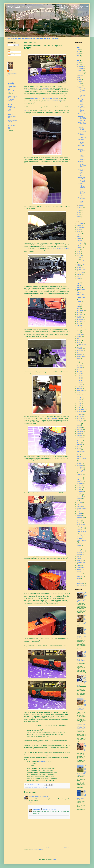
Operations (80, 474)
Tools (78, 549)
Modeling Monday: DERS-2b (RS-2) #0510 (82, 129)
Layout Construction (80, 414)
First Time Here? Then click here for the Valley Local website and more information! (33, 38)
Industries (79, 364)
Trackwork (79, 555)
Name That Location (81, 146)
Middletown (80, 435)
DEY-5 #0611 (80, 320)
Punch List (79, 499)
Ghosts (79, 340)
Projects (79, 493)
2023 (79, 52)
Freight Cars (80, 335)
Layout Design (80, 416)
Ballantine (79, 240)
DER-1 (78, 282)
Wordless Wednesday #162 (82, 151)
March (80, 86)
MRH (78, 447)
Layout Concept (81, 411)
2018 (79, 62)
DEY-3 (78, 309)
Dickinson (79, 325)
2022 (79, 54)
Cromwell (79, 274)
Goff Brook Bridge (81, 344)
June (80, 79)
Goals (78, 342)
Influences (79, 366)
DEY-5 (78, 312)
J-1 (78, 370)
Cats (78, 259)
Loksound (27, 90)
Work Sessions (81, 585)
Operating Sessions (82, 471)
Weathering (80, 569)
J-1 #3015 (79, 377)
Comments (12, 55)
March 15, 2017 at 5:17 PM (49, 809)
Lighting (79, 426)
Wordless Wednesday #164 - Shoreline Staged (82, 109)
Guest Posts (80, 351)
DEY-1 (78, 307)
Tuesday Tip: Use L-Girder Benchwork (82, 124)
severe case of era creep (42, 88)
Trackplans (79, 553)
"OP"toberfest (80, 224)
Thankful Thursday (81, 541)
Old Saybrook (80, 467)
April (80, 84)
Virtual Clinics (80, 567)
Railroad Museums (81, 508)
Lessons (79, 424)
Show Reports (80, 535)
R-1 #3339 (79, 502)
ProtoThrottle (80, 497)
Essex (78, 331)
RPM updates (11, 129)
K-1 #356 (79, 398)
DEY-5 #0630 (80, 321)
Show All (17, 132)
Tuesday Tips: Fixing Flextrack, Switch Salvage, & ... (82, 157)
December (81, 66)
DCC (78, 276)
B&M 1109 (79, 233)
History (79, 358)
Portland (79, 489)
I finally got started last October (55, 100)
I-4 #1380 (79, 360)
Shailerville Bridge (81, 532)
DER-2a (79, 284)
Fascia (78, 333)
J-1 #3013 (79, 375)
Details (79, 305)
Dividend (79, 327)
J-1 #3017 (79, 381)
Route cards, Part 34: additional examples (12, 99)
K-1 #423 (79, 404)
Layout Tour (80, 418)
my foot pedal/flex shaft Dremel (61, 248)
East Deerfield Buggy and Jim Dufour (11, 109)
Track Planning (81, 551)
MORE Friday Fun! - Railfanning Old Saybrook (82, 90)
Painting (79, 476)
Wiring (78, 578)
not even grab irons (51, 418)
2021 (79, 56)
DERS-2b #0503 (81, 295)
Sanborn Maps (80, 528)
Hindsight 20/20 (81, 356)
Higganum (79, 354)
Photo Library (80, 482)
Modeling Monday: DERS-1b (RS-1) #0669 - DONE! (82, 164)
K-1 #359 (79, 400)
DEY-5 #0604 (80, 314)
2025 (79, 47)
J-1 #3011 (79, 373)
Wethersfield (80, 573)
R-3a (78, 504)
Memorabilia (80, 431)
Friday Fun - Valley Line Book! (82, 95)
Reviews (79, 521)
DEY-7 (78, 323)
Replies (32, 806)
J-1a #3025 (80, 388)
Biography (79, 248)
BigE (78, 246)
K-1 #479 (79, 407)
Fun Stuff (79, 337)
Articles (79, 231)
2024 (79, 49)
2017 (79, 65)
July (80, 77)
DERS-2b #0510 (81, 298)
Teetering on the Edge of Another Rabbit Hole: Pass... (82, 102)
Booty (78, 253)
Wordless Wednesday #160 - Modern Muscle (82, 200)
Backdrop (79, 238)
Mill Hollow (79, 437)
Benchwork (80, 242)
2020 (79, 58)
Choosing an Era (81, 261)
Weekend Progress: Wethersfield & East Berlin (82, 135)
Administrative (80, 227)
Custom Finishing (43, 761)
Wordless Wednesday (80, 583)
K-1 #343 (79, 396)
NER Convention (81, 452)
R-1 (78, 501)
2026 (79, 45)
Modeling (45, 787)
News (78, 455)
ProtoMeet (79, 495)
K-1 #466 (79, 406)
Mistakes (79, 439)
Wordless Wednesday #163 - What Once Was (82, 118)
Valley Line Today (81, 562)
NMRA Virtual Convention (80, 463)
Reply (30, 803)
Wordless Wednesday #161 (82, 174)
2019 (79, 60)
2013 (79, 217)
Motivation (79, 445)
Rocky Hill (79, 523)
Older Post (67, 847)
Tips (78, 547)
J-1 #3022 (79, 385)
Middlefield (79, 433)
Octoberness (80, 465)
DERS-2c (79, 301)
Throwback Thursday (80, 544)
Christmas (79, 267)
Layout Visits (80, 422)
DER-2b (79, 286)
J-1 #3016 (79, 379)
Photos (79, 485)
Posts (11, 52)
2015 (79, 212)
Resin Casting (80, 517)
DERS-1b (79, 288)
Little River (79, 428)
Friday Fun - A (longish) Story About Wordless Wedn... (82, 193)
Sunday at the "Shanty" (82, 170)
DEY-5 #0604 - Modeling (80, 317)
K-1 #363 (79, 402)
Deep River (80, 280)
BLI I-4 (78, 250)
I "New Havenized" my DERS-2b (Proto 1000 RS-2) (44, 98)
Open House (80, 469)
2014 (79, 215)
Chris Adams (37, 809)
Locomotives (39, 787)
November (81, 69)
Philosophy (80, 480)
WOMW (79, 580)
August (80, 75)
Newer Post (28, 847)
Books (78, 251)
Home (47, 847)
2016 (79, 210)
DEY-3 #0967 (80, 311)
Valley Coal (80, 560)
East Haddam (80, 329)
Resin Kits (79, 519)
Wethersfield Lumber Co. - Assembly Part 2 (82, 141)
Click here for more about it (42, 295)
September (81, 73)
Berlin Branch (80, 244)
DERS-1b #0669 (32, 787)
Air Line (79, 229)
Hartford (79, 353)
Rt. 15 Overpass (81, 525)
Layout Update (80, 420)
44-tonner (79, 226)
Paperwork (79, 478)
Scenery (79, 530)
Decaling (79, 278)
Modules (79, 443)
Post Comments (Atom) (37, 850)
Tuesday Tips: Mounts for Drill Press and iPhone (82, 179)
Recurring (79, 513)
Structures (79, 539)
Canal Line (79, 257)
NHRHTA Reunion (81, 459)
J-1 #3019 (79, 383)
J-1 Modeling (80, 387)
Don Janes (32, 797)
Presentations (80, 491)
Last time (27, 110)
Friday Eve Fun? (82, 114)
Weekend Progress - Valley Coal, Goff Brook (82, 186)
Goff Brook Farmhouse (80, 348)
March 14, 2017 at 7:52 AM (42, 797)
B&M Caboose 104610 (80, 236)
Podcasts (79, 487)
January (81, 208)
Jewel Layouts (80, 390)
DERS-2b (79, 293)
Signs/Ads (79, 537)
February (81, 205)
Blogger (54, 860)
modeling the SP (12, 96)
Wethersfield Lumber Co (80, 576)
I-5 (77, 362)
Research (79, 515)
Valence (79, 558)
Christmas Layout (81, 269)
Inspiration (79, 368)
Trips (78, 557)
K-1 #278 (79, 394)
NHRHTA (79, 457)
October (81, 71)
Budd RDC (79, 255)
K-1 (78, 392)
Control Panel (80, 273)
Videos (78, 565)
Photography (80, 484)
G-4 (78, 338)
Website (79, 571)
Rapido (79, 511)
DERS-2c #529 (81, 303)
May (80, 82)
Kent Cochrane (81, 409)
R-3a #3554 (80, 506)
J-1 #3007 (79, 371)
